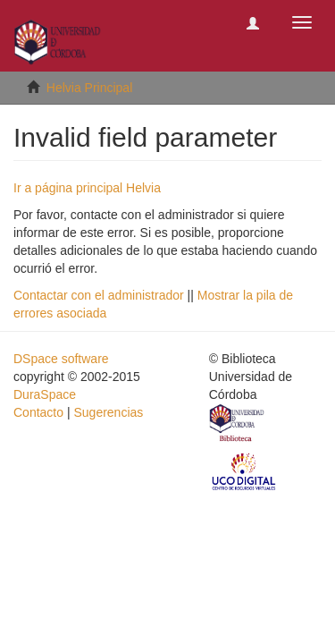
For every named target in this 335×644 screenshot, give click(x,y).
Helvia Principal (89, 88)
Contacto (38, 412)
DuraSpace (45, 394)
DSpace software (61, 359)
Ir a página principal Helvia (87, 188)
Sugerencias (108, 412)
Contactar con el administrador (99, 295)
